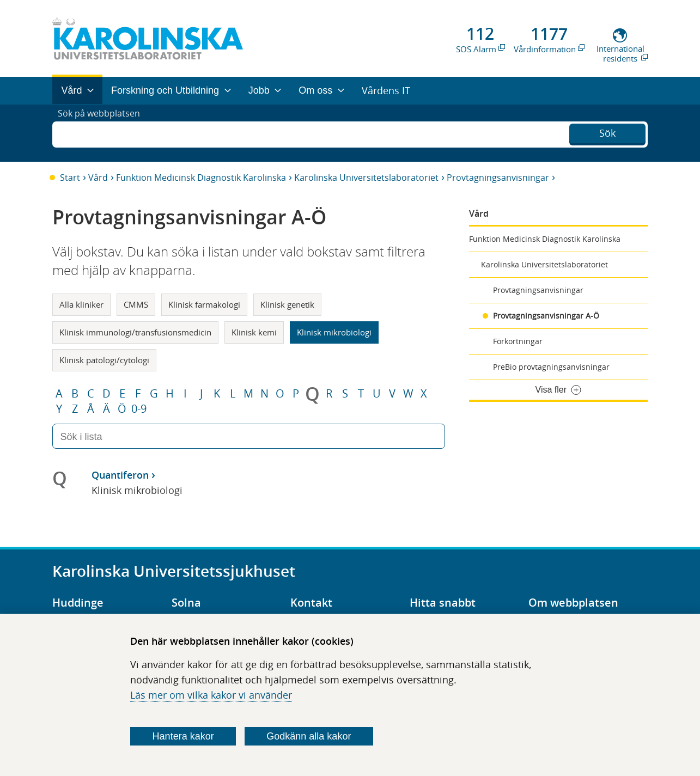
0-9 (139, 409)
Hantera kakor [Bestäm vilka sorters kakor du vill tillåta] (183, 736)
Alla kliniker (81, 304)
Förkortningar (518, 341)
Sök (607, 132)
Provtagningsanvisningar (498, 178)
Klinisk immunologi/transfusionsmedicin (135, 332)
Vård (98, 178)
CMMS (136, 304)
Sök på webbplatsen (104, 133)
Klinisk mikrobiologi (334, 332)
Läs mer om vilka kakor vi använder (211, 695)
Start (70, 178)
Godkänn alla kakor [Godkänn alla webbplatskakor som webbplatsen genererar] (309, 736)
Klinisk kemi (254, 332)
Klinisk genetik (287, 304)
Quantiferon (120, 475)
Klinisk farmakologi (204, 304)
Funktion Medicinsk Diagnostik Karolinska (201, 178)
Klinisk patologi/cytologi (104, 360)
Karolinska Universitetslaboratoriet (366, 178)
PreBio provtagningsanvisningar (551, 367)
